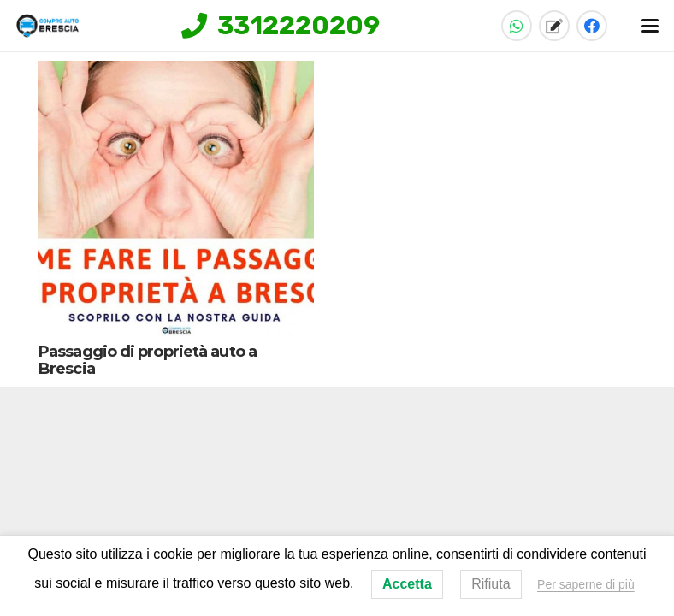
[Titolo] (554, 26)
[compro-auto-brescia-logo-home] (48, 26)
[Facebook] (592, 26)
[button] (650, 26)
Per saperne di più (586, 584)
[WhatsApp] (517, 26)
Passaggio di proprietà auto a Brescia (148, 360)
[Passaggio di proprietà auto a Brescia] (176, 198)
